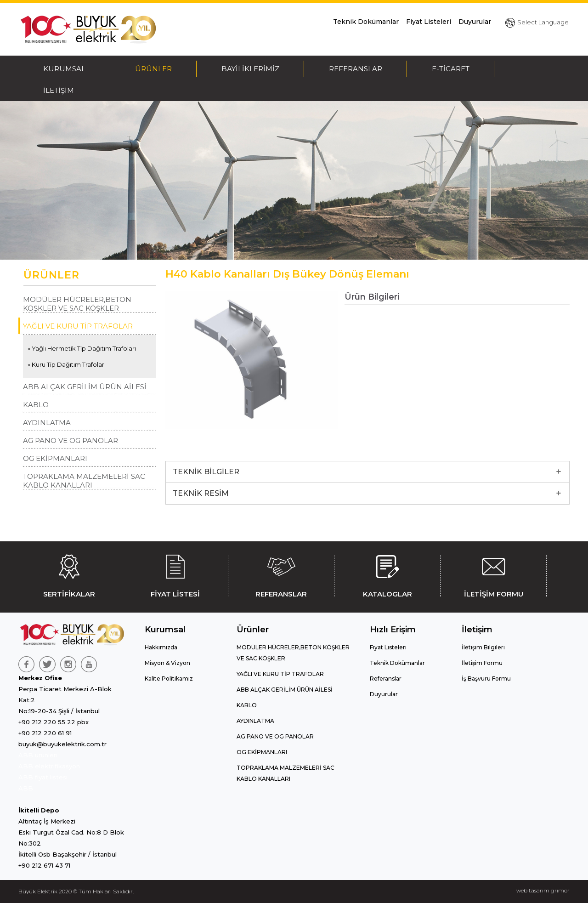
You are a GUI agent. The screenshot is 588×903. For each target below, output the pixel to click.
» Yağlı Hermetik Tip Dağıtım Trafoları (82, 348)
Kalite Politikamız (169, 679)
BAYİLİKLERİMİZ (250, 69)
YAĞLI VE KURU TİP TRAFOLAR (78, 326)
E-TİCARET (451, 69)
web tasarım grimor (543, 890)
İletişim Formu (482, 663)
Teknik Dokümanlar (366, 22)
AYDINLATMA (47, 423)
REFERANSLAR (356, 69)
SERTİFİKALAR (69, 574)
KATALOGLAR (387, 574)
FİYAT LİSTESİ (175, 574)
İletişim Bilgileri (483, 647)
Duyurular (475, 22)
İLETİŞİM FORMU (493, 574)
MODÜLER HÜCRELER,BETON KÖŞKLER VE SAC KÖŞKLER (77, 304)
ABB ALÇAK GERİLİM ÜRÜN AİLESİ (85, 387)
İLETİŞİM (59, 90)
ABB (26, 788)
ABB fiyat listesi (43, 777)
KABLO (36, 405)
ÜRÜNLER (153, 69)
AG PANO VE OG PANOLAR (71, 440)
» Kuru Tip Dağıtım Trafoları (67, 364)
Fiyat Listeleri (429, 22)
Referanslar (386, 679)
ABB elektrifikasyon (49, 766)
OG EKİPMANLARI (55, 458)
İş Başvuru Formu (486, 679)
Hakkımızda (161, 647)
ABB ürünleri (38, 755)
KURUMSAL (64, 69)
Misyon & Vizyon (167, 663)
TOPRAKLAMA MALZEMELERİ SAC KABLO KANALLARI (84, 481)
